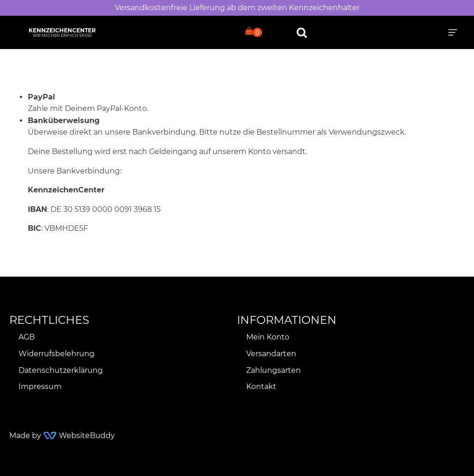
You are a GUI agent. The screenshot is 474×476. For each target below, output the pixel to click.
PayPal (41, 97)
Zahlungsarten (274, 370)
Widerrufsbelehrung (56, 354)
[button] (453, 32)
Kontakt (261, 386)
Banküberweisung (64, 121)
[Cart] (254, 32)
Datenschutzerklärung (61, 370)
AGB (27, 337)
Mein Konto (268, 337)
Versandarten (271, 354)
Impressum (40, 386)
